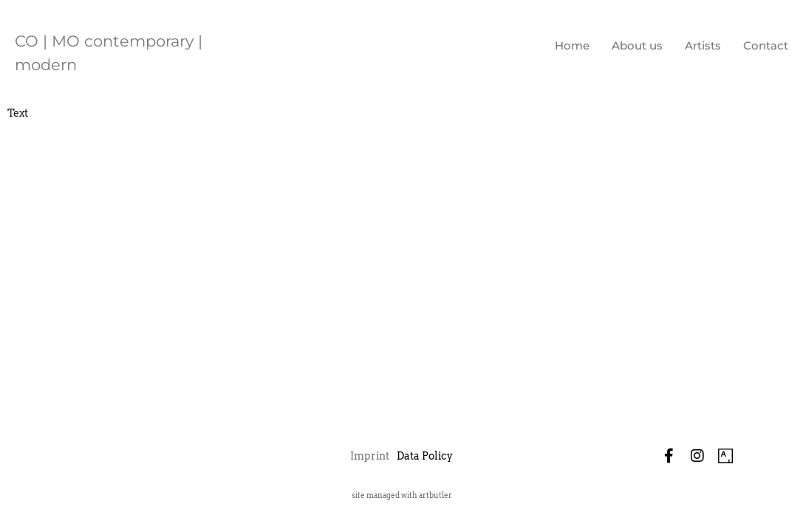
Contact (766, 45)
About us (637, 45)
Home (572, 45)
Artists (703, 45)
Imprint (370, 456)
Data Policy (425, 456)
